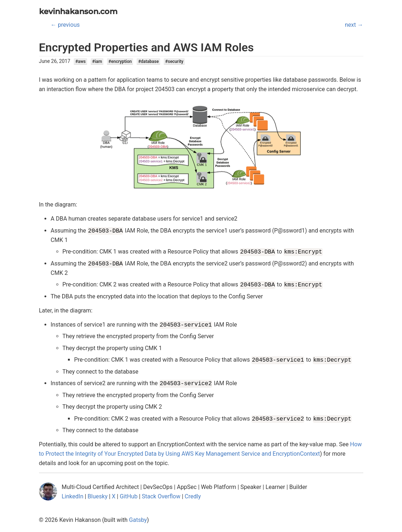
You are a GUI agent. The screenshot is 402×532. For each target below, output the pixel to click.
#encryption (120, 61)
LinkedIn (73, 496)
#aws (80, 61)
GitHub (129, 496)
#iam (97, 61)
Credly (193, 496)
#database (148, 61)
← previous (65, 25)
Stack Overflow (161, 496)
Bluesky (97, 496)
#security (174, 61)
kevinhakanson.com (78, 11)
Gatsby (138, 520)
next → (354, 25)
